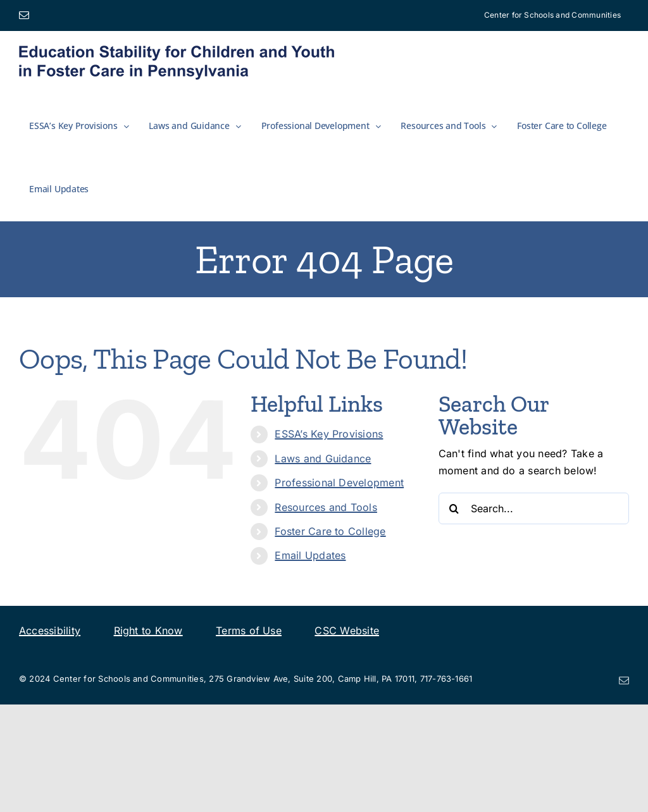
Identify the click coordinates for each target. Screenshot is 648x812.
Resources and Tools (326, 507)
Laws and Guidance (323, 458)
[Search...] (534, 508)
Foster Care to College (330, 531)
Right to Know (148, 631)
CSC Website (347, 631)
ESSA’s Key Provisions (329, 434)
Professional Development (339, 483)
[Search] (454, 508)
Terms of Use (249, 631)
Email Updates (310, 555)
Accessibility (50, 631)
